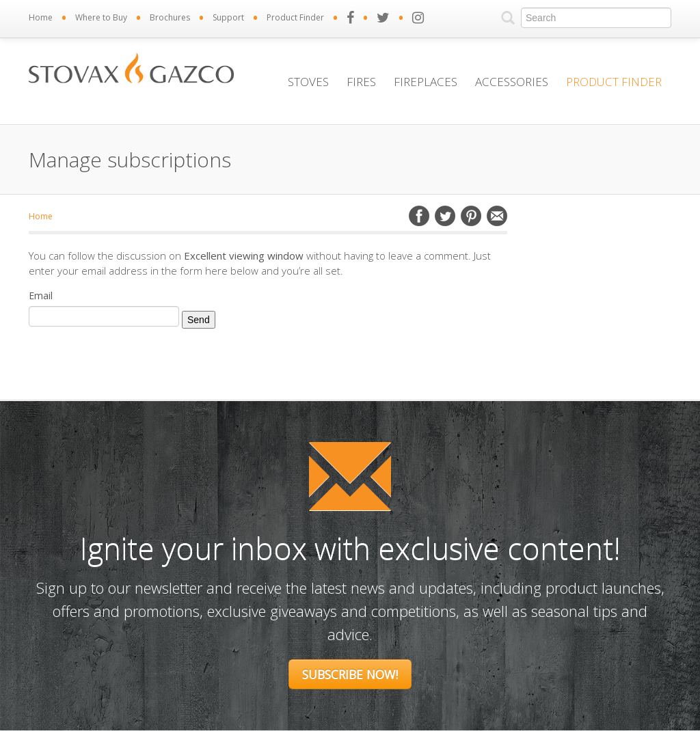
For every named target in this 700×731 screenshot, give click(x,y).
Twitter (445, 216)
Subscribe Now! (350, 674)
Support (228, 17)
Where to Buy (101, 17)
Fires (361, 82)
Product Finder (295, 17)
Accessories (512, 82)
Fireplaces (426, 82)
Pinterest (471, 216)
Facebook (419, 216)
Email (497, 216)
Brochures (170, 17)
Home (41, 17)
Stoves (308, 82)
